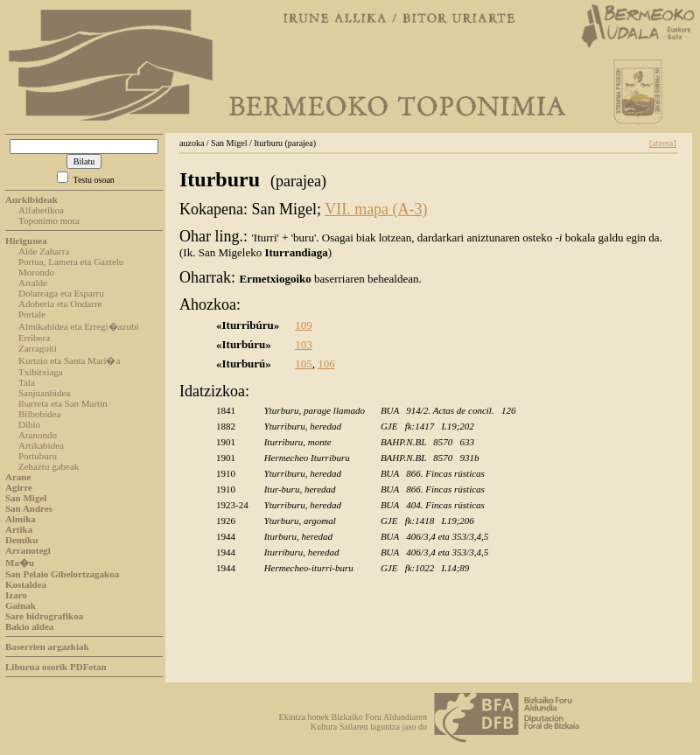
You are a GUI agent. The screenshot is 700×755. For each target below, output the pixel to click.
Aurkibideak (31, 199)
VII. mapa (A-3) (376, 209)
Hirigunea (26, 241)
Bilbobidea (39, 414)
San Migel (26, 498)
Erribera (34, 338)
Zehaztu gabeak (49, 466)
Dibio (29, 424)
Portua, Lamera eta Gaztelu (71, 262)
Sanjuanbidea (44, 393)
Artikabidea (41, 445)
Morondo (36, 272)
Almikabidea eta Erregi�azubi (78, 326)
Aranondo (38, 435)
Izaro (16, 595)
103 (304, 344)
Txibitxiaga (41, 372)
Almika (21, 519)
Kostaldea (26, 584)
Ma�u (20, 563)
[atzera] (663, 143)
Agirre (19, 487)
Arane (18, 477)
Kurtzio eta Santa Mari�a (69, 360)
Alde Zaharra (44, 251)
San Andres (29, 508)
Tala (27, 382)
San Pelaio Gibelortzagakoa (62, 574)
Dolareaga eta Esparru (61, 293)
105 (304, 364)
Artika (19, 529)
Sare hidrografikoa (44, 616)
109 (304, 325)
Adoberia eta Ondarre (60, 304)
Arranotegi (28, 550)
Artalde (33, 283)
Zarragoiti (38, 348)
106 (326, 364)
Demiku (21, 540)
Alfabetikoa (41, 210)
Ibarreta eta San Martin (63, 403)
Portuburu (38, 456)
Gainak (21, 605)
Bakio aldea (29, 626)
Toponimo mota (49, 220)
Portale (32, 314)
